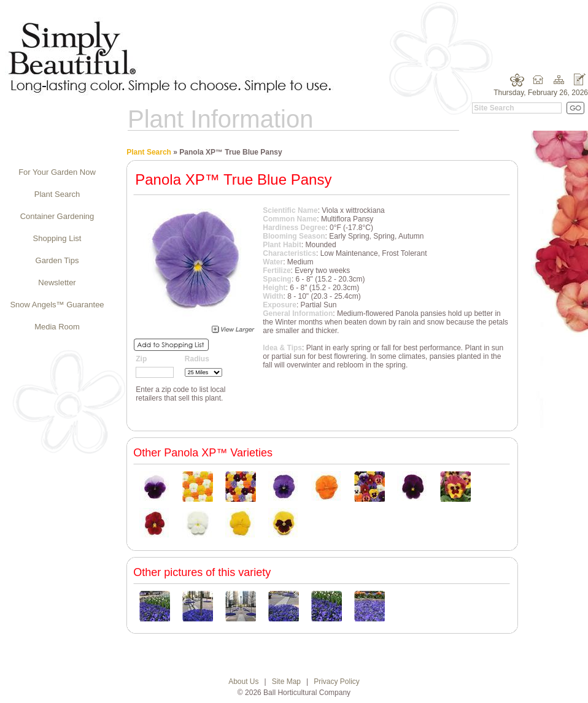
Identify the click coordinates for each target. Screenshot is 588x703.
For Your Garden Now (57, 172)
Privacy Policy (337, 682)
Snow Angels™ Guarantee (57, 305)
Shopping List (57, 238)
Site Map (286, 682)
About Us (243, 682)
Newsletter (57, 282)
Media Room (57, 327)
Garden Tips (57, 260)
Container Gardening (57, 216)
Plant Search (57, 194)
